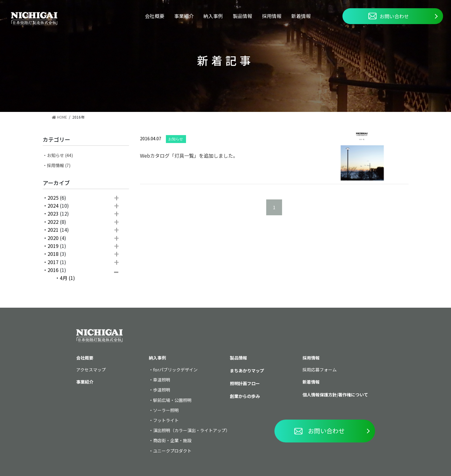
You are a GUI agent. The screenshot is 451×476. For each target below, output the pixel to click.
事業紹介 (184, 16)
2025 (53, 198)
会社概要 (155, 16)
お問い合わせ (389, 16)
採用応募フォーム (320, 370)
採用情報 (272, 16)
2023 (53, 213)
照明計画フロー (245, 383)
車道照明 (162, 380)
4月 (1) (67, 278)
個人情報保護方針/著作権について (335, 395)
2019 (53, 246)
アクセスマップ (91, 370)
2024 (53, 206)
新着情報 (301, 16)
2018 (53, 254)
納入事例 (213, 16)
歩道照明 (162, 390)
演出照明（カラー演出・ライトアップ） (191, 430)
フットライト (166, 420)
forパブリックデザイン (175, 370)
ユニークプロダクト (172, 451)
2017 (53, 262)
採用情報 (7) (59, 165)
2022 (53, 222)
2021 (53, 230)
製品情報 (242, 16)
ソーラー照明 (166, 410)
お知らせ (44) (60, 155)
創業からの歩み (245, 396)
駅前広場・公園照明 (172, 400)
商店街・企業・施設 (172, 440)
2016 (53, 270)
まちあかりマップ (247, 370)
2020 (53, 238)
